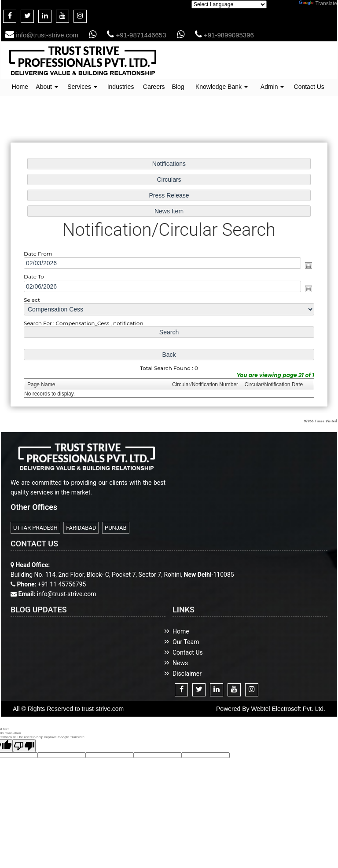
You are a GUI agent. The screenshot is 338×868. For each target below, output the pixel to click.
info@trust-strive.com (42, 35)
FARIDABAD (81, 528)
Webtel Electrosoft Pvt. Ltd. (288, 709)
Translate (318, 4)
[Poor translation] (24, 746)
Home (20, 87)
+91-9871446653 (136, 35)
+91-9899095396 (224, 35)
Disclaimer (187, 674)
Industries (121, 87)
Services (82, 87)
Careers (154, 87)
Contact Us (309, 87)
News (180, 663)
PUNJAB (116, 528)
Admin (272, 87)
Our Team (186, 642)
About (47, 87)
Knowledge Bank (222, 87)
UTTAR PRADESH (35, 528)
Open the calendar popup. (309, 265)
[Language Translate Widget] (229, 4)
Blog (178, 87)
